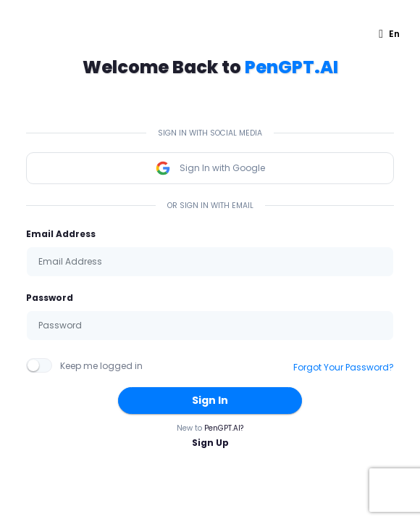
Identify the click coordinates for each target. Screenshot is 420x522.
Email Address (61, 234)
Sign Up (210, 443)
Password (50, 298)
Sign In (210, 400)
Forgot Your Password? (344, 367)
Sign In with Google (210, 168)
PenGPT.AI (291, 67)
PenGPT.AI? (224, 428)
